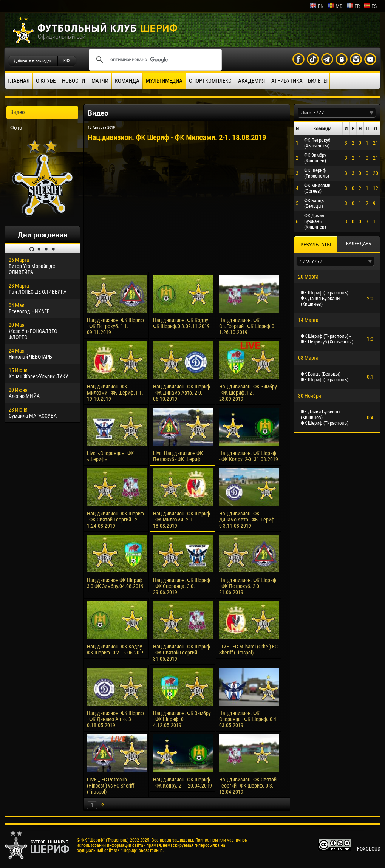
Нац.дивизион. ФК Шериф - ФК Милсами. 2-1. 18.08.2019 (182, 520)
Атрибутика (287, 81)
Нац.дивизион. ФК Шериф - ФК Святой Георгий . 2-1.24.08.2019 (115, 520)
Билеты (318, 81)
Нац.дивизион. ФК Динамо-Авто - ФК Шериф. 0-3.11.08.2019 (248, 520)
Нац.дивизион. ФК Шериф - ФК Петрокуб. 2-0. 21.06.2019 (248, 586)
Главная (19, 81)
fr (353, 6)
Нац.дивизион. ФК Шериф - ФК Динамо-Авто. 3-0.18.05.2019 (115, 719)
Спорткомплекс (210, 81)
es (370, 6)
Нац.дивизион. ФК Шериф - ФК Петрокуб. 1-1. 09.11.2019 (115, 326)
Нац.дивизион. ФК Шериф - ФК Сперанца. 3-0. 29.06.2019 (182, 586)
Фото (16, 128)
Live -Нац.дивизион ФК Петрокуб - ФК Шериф (178, 456)
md (335, 6)
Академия (251, 81)
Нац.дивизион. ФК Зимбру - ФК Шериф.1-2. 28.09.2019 (248, 393)
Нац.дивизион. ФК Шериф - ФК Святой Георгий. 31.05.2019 (182, 653)
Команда (127, 81)
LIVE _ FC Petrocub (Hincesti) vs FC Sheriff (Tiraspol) (111, 786)
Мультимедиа (164, 81)
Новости (73, 81)
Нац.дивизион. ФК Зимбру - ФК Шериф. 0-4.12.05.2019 (182, 719)
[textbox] (333, 113)
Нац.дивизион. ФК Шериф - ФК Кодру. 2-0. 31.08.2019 (249, 456)
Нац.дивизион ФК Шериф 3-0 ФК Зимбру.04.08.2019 (115, 583)
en (317, 6)
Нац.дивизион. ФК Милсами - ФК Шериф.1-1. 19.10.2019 (115, 393)
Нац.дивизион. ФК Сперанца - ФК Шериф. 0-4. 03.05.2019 (248, 719)
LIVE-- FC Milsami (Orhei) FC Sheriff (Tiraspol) (248, 650)
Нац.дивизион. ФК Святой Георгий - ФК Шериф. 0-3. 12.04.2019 (248, 786)
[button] (372, 113)
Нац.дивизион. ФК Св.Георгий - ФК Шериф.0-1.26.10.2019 (247, 326)
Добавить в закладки (33, 61)
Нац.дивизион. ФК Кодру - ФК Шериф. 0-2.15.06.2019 (116, 650)
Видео (18, 112)
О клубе (46, 81)
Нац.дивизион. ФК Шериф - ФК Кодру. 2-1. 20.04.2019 (182, 783)
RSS (67, 61)
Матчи (100, 81)
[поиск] (154, 60)
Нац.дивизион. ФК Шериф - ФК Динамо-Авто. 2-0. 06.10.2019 (182, 393)
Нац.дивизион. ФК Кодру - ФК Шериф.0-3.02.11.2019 (182, 323)
